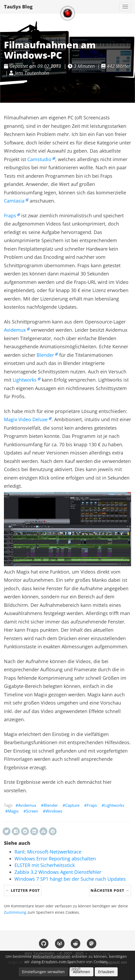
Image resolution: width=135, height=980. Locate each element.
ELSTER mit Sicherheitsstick (45, 865)
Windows (54, 811)
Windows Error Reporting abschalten (55, 859)
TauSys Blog (18, 7)
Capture (72, 805)
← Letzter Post (23, 890)
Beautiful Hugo (87, 962)
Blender (45, 355)
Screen (32, 811)
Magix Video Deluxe (26, 419)
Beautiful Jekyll (67, 969)
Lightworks (25, 380)
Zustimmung (15, 912)
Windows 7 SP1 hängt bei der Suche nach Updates (70, 879)
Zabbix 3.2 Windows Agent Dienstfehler (58, 872)
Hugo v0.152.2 (21, 962)
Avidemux (15, 330)
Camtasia (14, 201)
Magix (13, 811)
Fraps (10, 215)
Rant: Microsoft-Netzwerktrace (48, 852)
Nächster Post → (110, 890)
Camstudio (39, 159)
